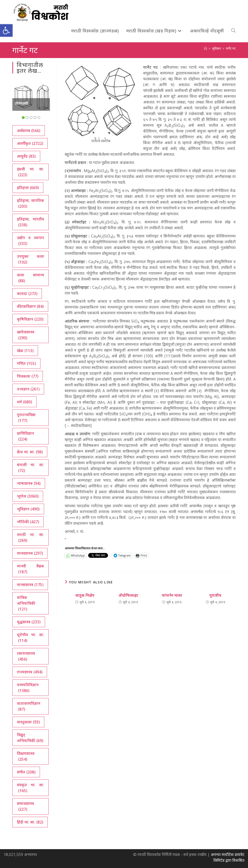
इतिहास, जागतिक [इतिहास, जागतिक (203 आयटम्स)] (30, 203)
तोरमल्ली (22, 103)
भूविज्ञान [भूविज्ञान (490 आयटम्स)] (28, 509)
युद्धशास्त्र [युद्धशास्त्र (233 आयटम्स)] (29, 622)
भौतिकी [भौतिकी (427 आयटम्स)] (28, 522)
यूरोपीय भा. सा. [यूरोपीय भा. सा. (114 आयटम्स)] (30, 638)
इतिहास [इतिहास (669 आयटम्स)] (28, 188)
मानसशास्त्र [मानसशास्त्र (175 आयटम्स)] (30, 585)
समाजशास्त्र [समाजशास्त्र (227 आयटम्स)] (25, 806)
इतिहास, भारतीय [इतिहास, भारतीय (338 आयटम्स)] (30, 222)
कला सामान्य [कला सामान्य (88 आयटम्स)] (30, 278)
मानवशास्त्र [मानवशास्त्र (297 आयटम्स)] (30, 553)
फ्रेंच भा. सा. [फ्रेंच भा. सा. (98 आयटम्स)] (30, 452)
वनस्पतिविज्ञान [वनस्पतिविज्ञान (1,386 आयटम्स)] (28, 688)
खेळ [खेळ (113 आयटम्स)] (25, 351)
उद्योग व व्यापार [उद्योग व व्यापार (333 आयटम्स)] (30, 241)
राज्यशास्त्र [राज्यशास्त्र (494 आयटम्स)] (30, 672)
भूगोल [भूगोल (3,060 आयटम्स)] (28, 496)
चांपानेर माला (172, 595)
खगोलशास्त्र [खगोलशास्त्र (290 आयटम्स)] (26, 335)
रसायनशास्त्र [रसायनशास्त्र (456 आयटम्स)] (26, 656)
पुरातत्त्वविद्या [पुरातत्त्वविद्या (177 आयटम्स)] (26, 418)
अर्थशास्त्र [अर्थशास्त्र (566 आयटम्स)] (29, 131)
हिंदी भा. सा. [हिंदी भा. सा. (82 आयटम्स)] (30, 822)
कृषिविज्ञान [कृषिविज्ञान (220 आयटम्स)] (30, 319)
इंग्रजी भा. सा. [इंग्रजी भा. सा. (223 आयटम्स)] (30, 172)
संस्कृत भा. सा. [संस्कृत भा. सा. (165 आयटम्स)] (30, 788)
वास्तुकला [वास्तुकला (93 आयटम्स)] (28, 722)
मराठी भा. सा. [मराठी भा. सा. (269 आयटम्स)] (30, 538)
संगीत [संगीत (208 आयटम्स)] (26, 772)
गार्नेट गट (231, 48)
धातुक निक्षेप (85, 595)
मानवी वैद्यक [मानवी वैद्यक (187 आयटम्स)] (30, 569)
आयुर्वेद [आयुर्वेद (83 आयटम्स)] (26, 156)
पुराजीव (215, 595)
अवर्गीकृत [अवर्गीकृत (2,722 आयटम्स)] (30, 143)
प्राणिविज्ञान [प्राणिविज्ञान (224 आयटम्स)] (25, 436)
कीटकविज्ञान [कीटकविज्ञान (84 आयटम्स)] (30, 306)
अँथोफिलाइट (128, 595)
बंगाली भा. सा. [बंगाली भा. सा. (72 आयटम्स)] (30, 468)
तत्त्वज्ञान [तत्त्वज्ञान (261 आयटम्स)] (28, 389)
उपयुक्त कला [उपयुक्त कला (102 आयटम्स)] (30, 259)
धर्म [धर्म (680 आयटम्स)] (24, 402)
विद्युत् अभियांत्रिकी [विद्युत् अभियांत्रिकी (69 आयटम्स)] (30, 738)
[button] (6, 30)
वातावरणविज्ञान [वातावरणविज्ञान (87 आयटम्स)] (29, 706)
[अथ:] (205, 48)
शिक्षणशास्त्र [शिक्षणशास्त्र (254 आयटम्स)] (26, 756)
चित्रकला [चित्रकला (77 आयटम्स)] (28, 376)
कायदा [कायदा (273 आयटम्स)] (27, 294)
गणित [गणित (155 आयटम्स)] (26, 363)
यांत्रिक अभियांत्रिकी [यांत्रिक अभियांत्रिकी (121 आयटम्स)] (26, 603)
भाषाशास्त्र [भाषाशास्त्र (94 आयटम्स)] (29, 483)
